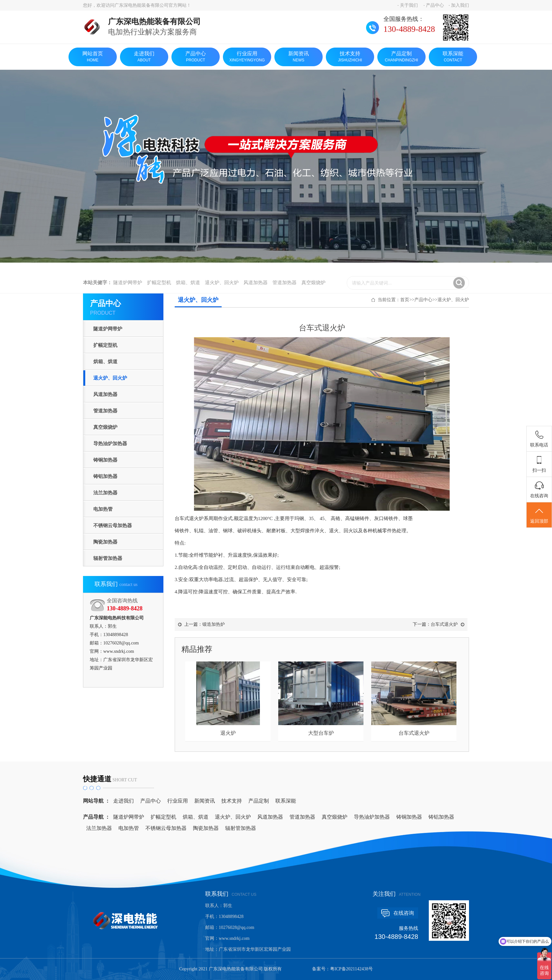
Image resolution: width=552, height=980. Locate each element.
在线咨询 (404, 913)
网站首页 (93, 57)
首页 (405, 300)
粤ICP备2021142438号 (351, 969)
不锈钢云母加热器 (113, 526)
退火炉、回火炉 (222, 289)
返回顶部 (539, 515)
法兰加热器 (105, 493)
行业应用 (247, 57)
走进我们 (144, 57)
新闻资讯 (299, 57)
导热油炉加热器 (110, 444)
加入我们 (460, 5)
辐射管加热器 (108, 558)
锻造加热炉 (214, 624)
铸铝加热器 (105, 476)
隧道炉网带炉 (128, 289)
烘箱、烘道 (188, 289)
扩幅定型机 (159, 289)
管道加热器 (285, 289)
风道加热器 (256, 289)
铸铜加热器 (105, 460)
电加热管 (103, 509)
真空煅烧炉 (313, 289)
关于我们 (409, 5)
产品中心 (435, 5)
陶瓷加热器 (105, 542)
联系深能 (453, 57)
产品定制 (401, 57)
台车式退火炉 (444, 624)
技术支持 (350, 57)
